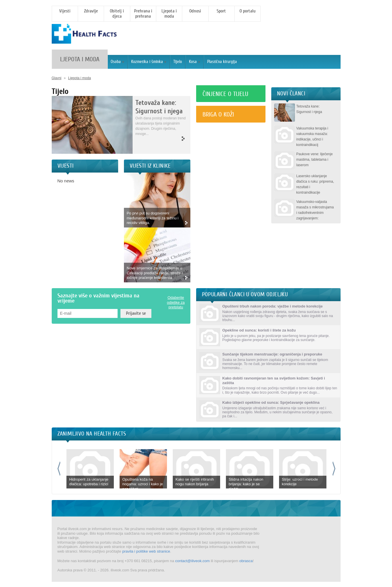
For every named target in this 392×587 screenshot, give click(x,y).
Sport (221, 11)
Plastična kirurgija (222, 62)
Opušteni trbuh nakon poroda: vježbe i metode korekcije (273, 306)
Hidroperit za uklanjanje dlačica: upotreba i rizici (89, 482)
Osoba (117, 62)
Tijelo (178, 62)
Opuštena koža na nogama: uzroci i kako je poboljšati (143, 484)
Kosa (195, 62)
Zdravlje (91, 11)
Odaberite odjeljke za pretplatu (176, 302)
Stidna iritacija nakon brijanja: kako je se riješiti (246, 484)
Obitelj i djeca (117, 14)
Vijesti (65, 11)
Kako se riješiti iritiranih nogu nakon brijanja (195, 482)
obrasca (246, 561)
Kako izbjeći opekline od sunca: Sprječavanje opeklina (271, 402)
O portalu (248, 11)
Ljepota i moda (169, 14)
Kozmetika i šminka (149, 62)
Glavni (57, 78)
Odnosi (195, 11)
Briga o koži (218, 114)
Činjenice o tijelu (225, 94)
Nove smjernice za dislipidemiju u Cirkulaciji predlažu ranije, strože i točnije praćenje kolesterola (155, 273)
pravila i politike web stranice (146, 551)
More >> (160, 139)
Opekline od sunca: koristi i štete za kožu (259, 330)
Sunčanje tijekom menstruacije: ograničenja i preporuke (272, 354)
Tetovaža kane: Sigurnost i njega (159, 107)
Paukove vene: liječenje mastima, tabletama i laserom (315, 160)
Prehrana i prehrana (143, 14)
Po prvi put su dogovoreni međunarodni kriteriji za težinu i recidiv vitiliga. (153, 218)
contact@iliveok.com (192, 561)
